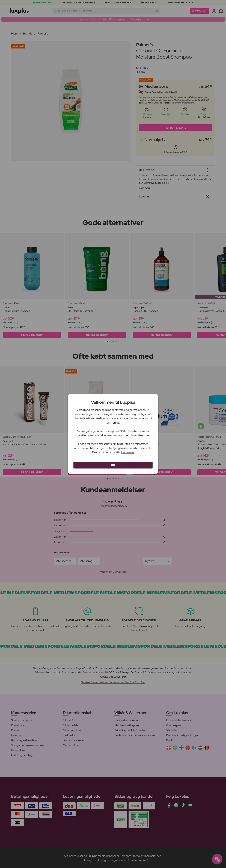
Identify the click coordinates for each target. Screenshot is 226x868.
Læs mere (127, 452)
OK (113, 465)
